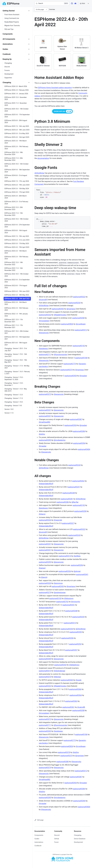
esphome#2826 (67, 324)
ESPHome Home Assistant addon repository (55, 88)
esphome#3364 (76, 695)
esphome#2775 (70, 364)
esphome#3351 (69, 605)
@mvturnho (76, 602)
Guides (37, 839)
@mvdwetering (59, 440)
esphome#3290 (80, 511)
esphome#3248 (69, 493)
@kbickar (57, 677)
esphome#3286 (63, 502)
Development (78, 842)
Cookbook (38, 846)
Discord (57, 835)
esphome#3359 (45, 659)
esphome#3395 (45, 440)
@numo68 (43, 300)
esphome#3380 (63, 762)
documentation (43, 158)
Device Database (80, 839)
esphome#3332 (45, 315)
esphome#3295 (45, 562)
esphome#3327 (68, 523)
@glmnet (77, 571)
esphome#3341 (82, 574)
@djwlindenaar (59, 671)
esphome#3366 (75, 689)
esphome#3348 (71, 611)
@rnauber (83, 376)
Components (39, 835)
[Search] (52, 3)
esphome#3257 (74, 487)
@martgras (71, 309)
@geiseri (42, 568)
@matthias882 (45, 422)
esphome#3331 (45, 410)
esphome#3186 (81, 358)
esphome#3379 (45, 768)
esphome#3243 (74, 303)
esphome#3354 (67, 629)
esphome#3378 (64, 752)
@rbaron (42, 514)
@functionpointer (60, 355)
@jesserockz (44, 333)
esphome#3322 (79, 297)
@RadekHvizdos (60, 315)
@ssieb (78, 680)
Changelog (78, 835)
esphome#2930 (58, 309)
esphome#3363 (71, 701)
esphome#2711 (45, 355)
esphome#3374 (66, 370)
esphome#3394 (79, 443)
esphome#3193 (55, 598)
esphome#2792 (62, 602)
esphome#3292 (75, 644)
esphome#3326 (45, 520)
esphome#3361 (68, 707)
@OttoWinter (39, 173)
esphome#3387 (76, 419)
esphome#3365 (67, 680)
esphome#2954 (71, 376)
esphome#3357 (71, 650)
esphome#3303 (45, 731)
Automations (39, 842)
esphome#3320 (45, 583)
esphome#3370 (45, 677)
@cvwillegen (81, 324)
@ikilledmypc (74, 665)
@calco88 (81, 707)
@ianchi (44, 577)
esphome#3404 (84, 449)
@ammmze (58, 583)
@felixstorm (69, 598)
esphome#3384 (79, 431)
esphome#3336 (65, 571)
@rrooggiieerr (44, 321)
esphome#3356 (67, 638)
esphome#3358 (78, 318)
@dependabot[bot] (46, 484)
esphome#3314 (65, 556)
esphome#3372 (45, 394)
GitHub (57, 839)
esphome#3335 (78, 617)
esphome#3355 (76, 632)
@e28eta (77, 556)
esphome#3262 (78, 481)
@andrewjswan (60, 593)
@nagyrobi (58, 520)
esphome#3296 (77, 565)
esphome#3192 (79, 346)
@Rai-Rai (75, 502)
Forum (56, 842)
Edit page (39, 820)
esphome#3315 (45, 671)
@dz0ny (42, 434)
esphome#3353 (60, 665)
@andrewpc (43, 349)
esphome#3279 (45, 593)
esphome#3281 (67, 499)
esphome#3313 (70, 623)
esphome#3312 (81, 330)
